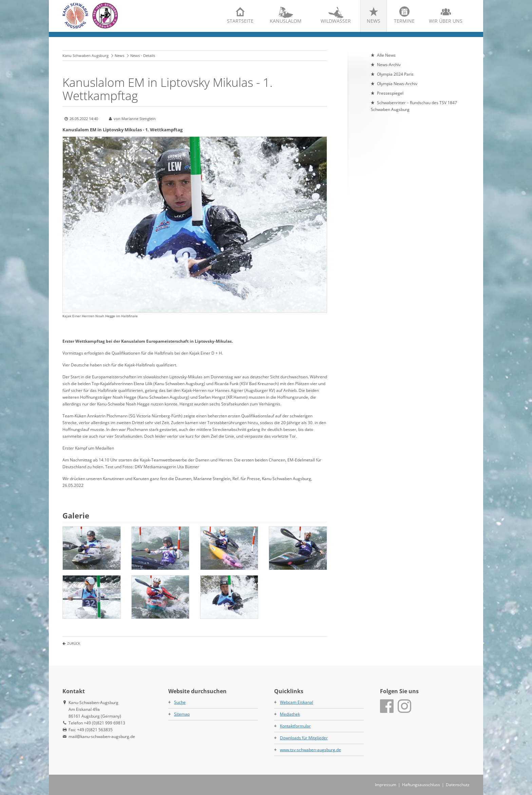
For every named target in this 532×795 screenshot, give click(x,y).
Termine (404, 21)
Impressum (386, 785)
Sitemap (182, 714)
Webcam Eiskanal (297, 702)
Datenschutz (458, 785)
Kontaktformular (295, 726)
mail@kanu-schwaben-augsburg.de (102, 736)
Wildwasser (336, 21)
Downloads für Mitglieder (304, 738)
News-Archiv (389, 65)
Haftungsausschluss (421, 785)
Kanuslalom (286, 21)
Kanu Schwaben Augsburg (85, 55)
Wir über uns (446, 21)
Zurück (74, 643)
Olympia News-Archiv (397, 84)
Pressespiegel (390, 93)
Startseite (240, 21)
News (374, 21)
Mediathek (290, 714)
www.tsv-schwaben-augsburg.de (310, 750)
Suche (180, 702)
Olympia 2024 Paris (395, 74)
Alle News (386, 55)
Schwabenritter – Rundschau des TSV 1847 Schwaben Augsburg (414, 106)
